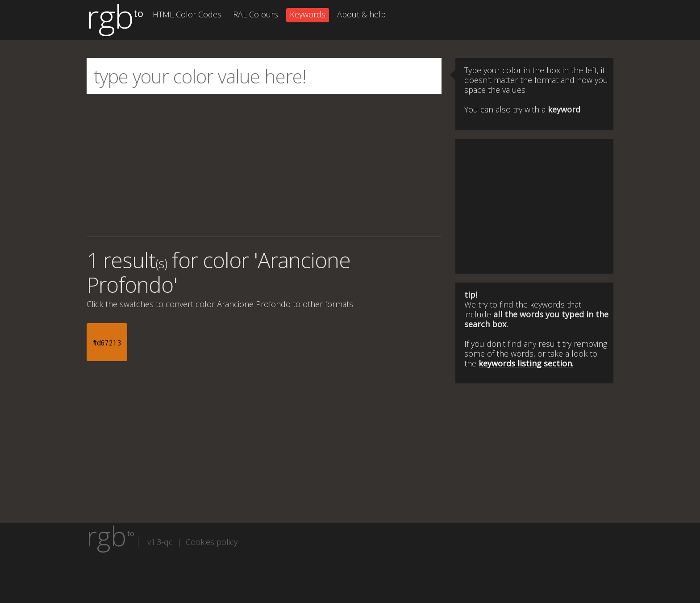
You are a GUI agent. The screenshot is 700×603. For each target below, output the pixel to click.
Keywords (308, 14)
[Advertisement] (264, 165)
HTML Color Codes (187, 14)
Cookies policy (212, 542)
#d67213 (107, 343)
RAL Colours (256, 14)
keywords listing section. (526, 363)
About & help (361, 14)
